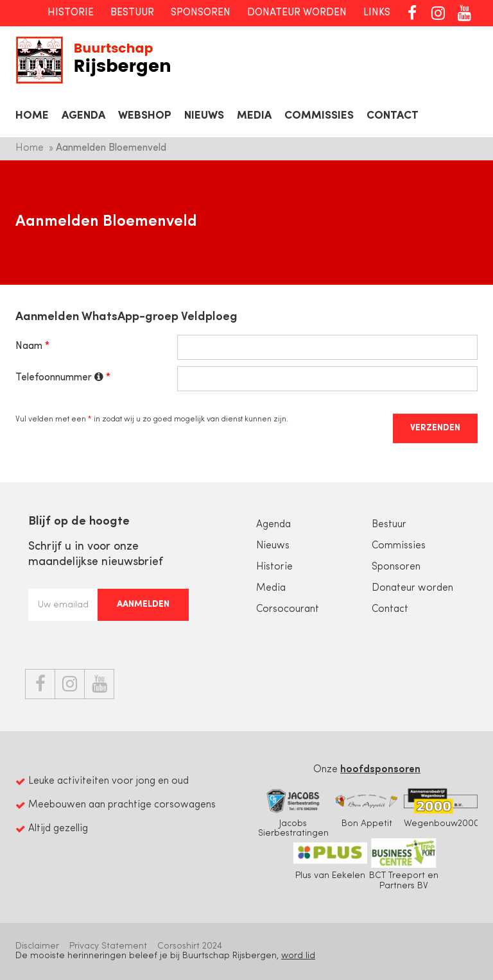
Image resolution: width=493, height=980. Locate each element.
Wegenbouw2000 (442, 807)
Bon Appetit (367, 807)
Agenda (83, 116)
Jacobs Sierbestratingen (293, 812)
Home (32, 116)
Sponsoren (201, 13)
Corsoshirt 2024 (190, 946)
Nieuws (204, 116)
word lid (298, 956)
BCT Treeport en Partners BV (404, 864)
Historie (71, 13)
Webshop (145, 116)
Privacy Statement (108, 946)
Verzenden (435, 428)
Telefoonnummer (59, 377)
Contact (393, 116)
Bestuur (132, 13)
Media (254, 116)
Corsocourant (288, 609)
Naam (29, 346)
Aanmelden (143, 604)
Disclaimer (37, 946)
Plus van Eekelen (330, 859)
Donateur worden (297, 13)
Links (377, 13)
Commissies (319, 116)
